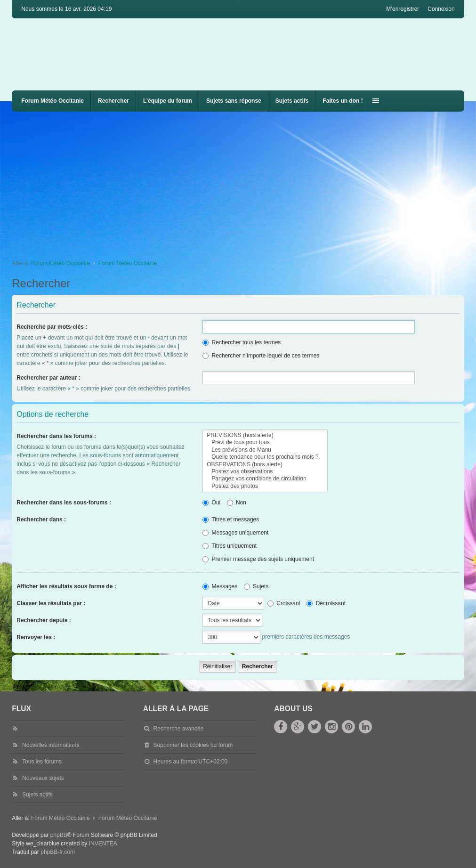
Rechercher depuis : (44, 620)
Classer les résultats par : (51, 603)
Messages (220, 586)
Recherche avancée (179, 729)
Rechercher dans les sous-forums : (64, 503)
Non (237, 503)
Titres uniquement (230, 546)
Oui (211, 503)
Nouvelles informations (51, 745)
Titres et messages (231, 519)
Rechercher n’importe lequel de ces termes (261, 356)
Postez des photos (265, 486)
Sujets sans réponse (234, 101)
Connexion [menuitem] (441, 9)
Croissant (284, 603)
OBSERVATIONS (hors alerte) (265, 465)
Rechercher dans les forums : (56, 436)
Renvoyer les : (36, 637)
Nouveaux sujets (43, 778)
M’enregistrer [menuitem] (403, 9)
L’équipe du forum (168, 101)
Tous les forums (42, 762)
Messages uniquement (235, 533)
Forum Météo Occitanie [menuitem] (52, 101)
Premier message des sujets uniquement (258, 559)
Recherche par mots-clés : (52, 327)
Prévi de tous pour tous (265, 442)
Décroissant (326, 603)
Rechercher (113, 101)
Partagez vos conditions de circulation (265, 479)
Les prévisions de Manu (265, 450)
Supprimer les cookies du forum (193, 745)
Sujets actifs (292, 101)
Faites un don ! (343, 101)
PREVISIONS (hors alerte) (265, 435)
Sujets (256, 586)
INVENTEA (103, 844)
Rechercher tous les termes (242, 342)
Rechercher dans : (41, 519)
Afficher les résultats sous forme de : (66, 586)
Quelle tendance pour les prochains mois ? (265, 457)
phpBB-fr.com (58, 852)
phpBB (59, 835)
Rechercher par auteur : (48, 378)
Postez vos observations (265, 472)
